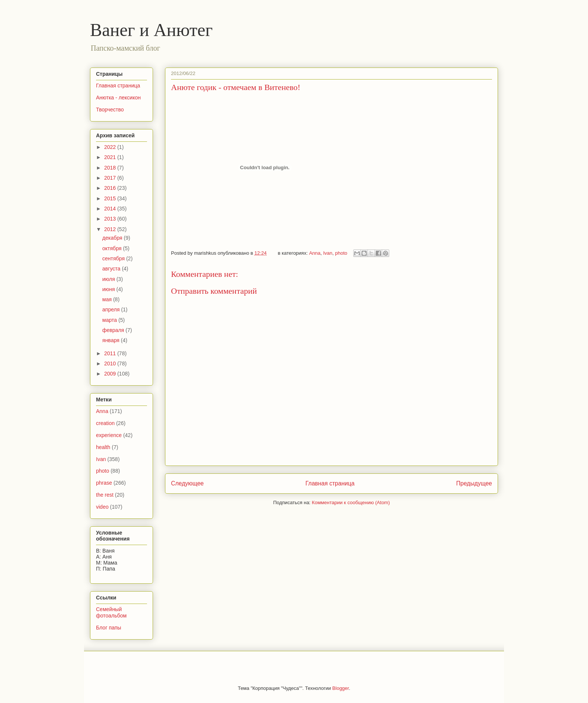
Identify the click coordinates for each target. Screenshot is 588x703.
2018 (111, 168)
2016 (111, 188)
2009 (111, 374)
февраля (114, 330)
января (112, 340)
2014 (111, 209)
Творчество (110, 110)
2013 (111, 219)
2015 (111, 198)
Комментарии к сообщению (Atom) (351, 502)
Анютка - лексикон (118, 98)
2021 (111, 157)
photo (341, 253)
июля (109, 279)
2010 (111, 364)
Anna (315, 253)
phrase (104, 483)
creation (105, 423)
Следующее (187, 483)
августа (112, 269)
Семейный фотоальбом (111, 612)
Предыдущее (474, 483)
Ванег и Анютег (151, 30)
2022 (111, 147)
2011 (111, 353)
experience (109, 435)
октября (113, 248)
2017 (111, 178)
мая (108, 299)
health (103, 447)
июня (109, 289)
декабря (113, 238)
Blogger (340, 688)
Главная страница (330, 483)
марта (110, 320)
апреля (112, 309)
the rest (105, 495)
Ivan (328, 253)
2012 (111, 229)
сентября (114, 258)
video (102, 507)
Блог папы (109, 628)
